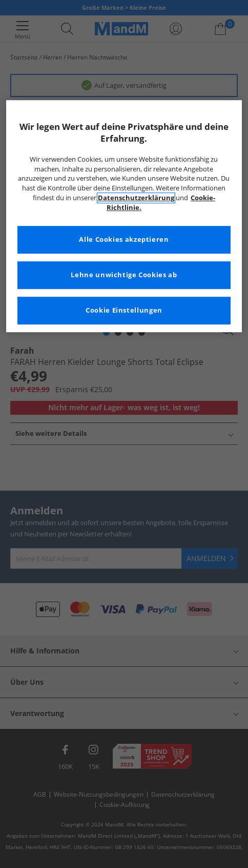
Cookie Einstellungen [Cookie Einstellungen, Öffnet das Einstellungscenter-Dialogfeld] (124, 310)
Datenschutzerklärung (136, 198)
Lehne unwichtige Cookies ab (124, 275)
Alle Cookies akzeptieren (124, 239)
